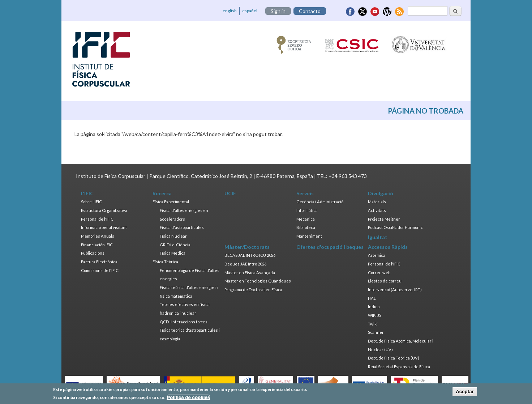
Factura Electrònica (99, 262)
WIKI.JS (375, 315)
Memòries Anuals (98, 236)
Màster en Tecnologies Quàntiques (258, 281)
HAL (372, 298)
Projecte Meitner (384, 219)
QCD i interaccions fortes (184, 322)
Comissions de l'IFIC (100, 270)
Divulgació (381, 193)
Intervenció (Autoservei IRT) (395, 290)
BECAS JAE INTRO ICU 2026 (250, 255)
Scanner (376, 332)
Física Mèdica (173, 253)
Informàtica (307, 210)
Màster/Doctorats (247, 247)
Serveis (305, 193)
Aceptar (465, 393)
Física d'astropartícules (182, 227)
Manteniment (309, 236)
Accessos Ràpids (388, 247)
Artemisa (377, 255)
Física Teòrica (165, 262)
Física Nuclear (173, 236)
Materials (377, 202)
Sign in (278, 11)
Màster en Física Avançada (250, 273)
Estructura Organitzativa (104, 210)
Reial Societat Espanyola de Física (399, 367)
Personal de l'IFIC (97, 219)
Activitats (377, 210)
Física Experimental (171, 202)
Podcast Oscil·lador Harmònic (395, 227)
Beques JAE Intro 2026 (245, 264)
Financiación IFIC (97, 245)
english (230, 11)
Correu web (379, 273)
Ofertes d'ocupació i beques (330, 247)
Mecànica (306, 219)
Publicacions (93, 253)
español (250, 11)
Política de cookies (188, 399)
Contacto (310, 11)
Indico (374, 307)
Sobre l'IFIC (91, 202)
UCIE (230, 193)
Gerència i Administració (320, 202)
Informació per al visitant (104, 227)
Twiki (373, 324)
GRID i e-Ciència (175, 245)
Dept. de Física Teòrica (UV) (394, 358)
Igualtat (378, 237)
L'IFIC (87, 193)
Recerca (162, 193)
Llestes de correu (385, 281)
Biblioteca (306, 227)
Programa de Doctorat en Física (253, 290)
